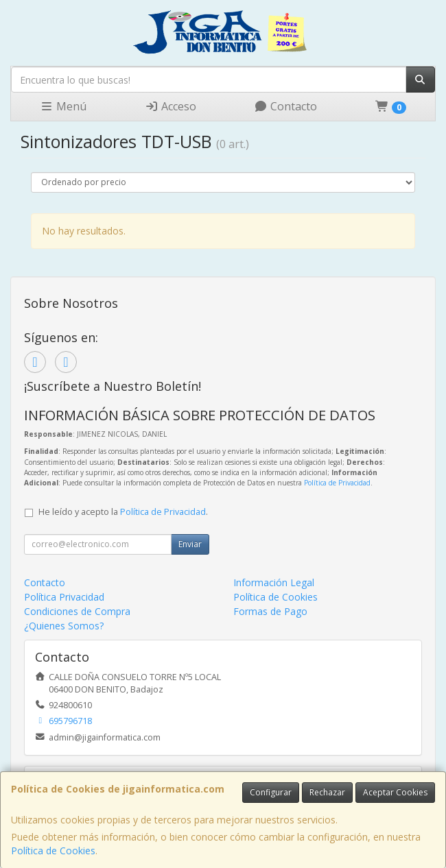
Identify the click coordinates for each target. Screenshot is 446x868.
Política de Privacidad (337, 483)
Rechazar (327, 792)
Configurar (271, 792)
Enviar (190, 544)
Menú (63, 106)
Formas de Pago (270, 611)
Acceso (171, 106)
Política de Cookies (53, 851)
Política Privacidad (64, 597)
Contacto (285, 106)
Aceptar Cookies (395, 792)
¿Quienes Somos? (64, 626)
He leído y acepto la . (123, 512)
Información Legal (274, 582)
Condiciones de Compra (77, 611)
